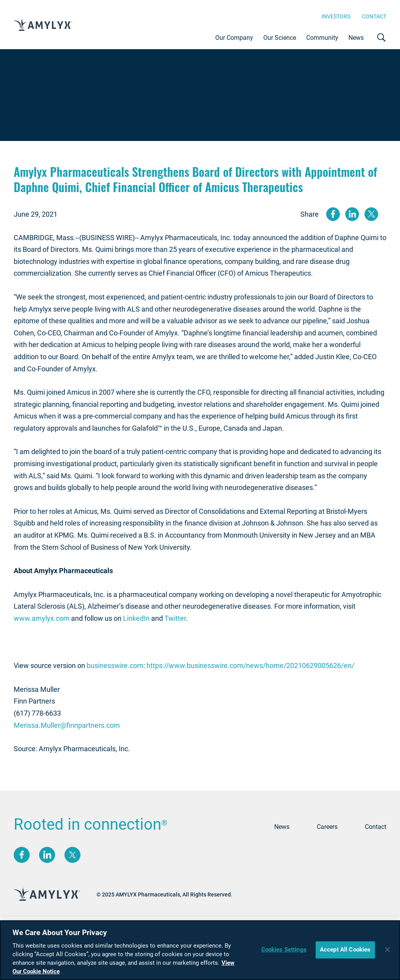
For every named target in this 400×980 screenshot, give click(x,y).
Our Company (234, 38)
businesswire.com (115, 666)
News (356, 38)
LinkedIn (136, 618)
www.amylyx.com (42, 618)
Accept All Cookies (345, 950)
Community (322, 38)
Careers (327, 827)
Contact (374, 16)
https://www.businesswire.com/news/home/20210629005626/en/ (250, 666)
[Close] (387, 950)
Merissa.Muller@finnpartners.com (67, 725)
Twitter (175, 618)
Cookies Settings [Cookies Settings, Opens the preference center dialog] (284, 950)
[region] (200, 950)
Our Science (280, 38)
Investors (336, 16)
